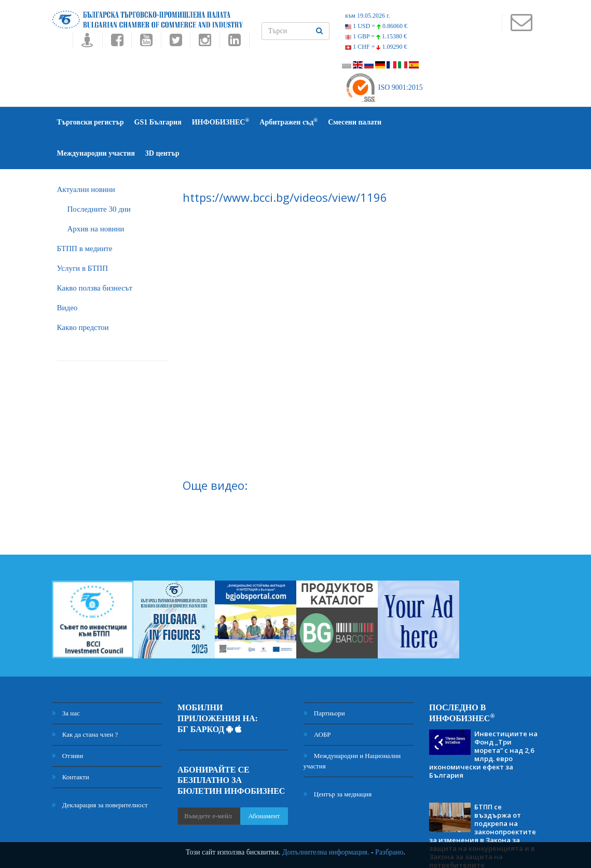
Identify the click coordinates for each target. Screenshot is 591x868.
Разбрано (389, 852)
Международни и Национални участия (352, 730)
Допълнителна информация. (326, 852)
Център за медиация (338, 763)
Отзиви (68, 725)
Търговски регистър (91, 122)
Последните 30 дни (99, 178)
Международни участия (431, 122)
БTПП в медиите (85, 217)
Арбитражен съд (288, 122)
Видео (67, 277)
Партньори (324, 682)
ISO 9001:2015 (384, 87)
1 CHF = (376, 47)
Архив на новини (96, 198)
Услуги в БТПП (83, 237)
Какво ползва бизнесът (95, 257)
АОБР (317, 703)
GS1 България (158, 122)
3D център (497, 122)
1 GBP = (376, 36)
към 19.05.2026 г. (367, 16)
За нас (66, 682)
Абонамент (264, 785)
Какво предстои (83, 296)
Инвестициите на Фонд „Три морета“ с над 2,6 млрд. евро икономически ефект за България (483, 723)
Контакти (71, 746)
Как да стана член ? (85, 703)
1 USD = (376, 26)
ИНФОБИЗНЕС (221, 122)
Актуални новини (86, 158)
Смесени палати (355, 122)
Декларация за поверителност (100, 774)
